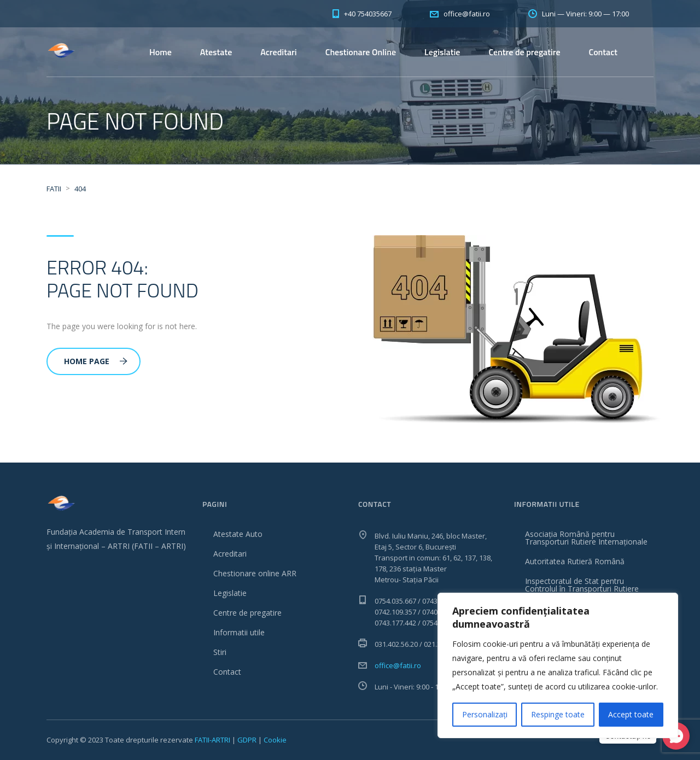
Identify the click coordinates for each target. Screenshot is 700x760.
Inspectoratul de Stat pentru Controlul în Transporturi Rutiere (582, 585)
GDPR (247, 740)
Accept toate (631, 714)
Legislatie (442, 52)
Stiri (220, 652)
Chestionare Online (361, 52)
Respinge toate (558, 714)
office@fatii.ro (398, 665)
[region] (558, 665)
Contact (603, 52)
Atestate (216, 52)
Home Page (96, 361)
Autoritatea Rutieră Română (575, 561)
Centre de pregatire (524, 52)
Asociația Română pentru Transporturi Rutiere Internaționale (586, 538)
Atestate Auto (238, 534)
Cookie (275, 740)
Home (161, 52)
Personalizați (485, 714)
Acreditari (278, 52)
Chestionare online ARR (255, 573)
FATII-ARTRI (212, 740)
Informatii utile (239, 632)
